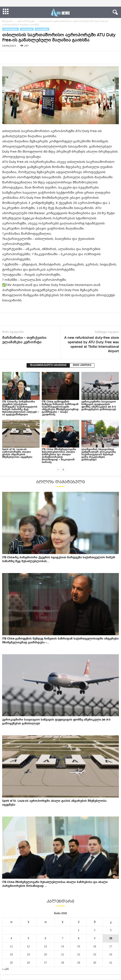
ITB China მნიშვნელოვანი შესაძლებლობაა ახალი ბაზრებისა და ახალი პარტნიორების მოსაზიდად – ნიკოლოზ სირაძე (59, 456)
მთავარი (7, 21)
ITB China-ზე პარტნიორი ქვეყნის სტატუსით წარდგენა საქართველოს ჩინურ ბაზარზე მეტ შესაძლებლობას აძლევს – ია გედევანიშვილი (21, 408)
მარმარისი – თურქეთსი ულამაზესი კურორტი (24, 340)
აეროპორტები (26, 21)
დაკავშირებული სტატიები (48, 365)
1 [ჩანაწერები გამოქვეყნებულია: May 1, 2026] (79, 930)
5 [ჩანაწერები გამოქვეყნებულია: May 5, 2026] (28, 938)
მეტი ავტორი (82, 365)
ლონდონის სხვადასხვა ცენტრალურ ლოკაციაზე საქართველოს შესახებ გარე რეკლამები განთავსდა (99, 455)
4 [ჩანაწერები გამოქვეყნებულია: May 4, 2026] (11, 938)
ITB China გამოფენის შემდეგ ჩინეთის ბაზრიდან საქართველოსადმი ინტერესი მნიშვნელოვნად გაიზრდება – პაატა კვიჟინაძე (60, 408)
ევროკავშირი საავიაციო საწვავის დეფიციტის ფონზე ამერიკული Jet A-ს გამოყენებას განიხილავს (99, 406)
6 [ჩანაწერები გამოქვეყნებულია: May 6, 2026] (46, 938)
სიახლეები (27, 29)
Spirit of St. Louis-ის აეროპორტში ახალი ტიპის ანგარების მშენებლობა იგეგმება (17, 453)
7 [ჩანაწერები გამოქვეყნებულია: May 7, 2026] (63, 938)
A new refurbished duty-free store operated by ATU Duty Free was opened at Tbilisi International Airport (92, 345)
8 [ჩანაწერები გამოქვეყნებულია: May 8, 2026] (79, 938)
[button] (114, 12)
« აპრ (6, 969)
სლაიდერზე (42, 29)
